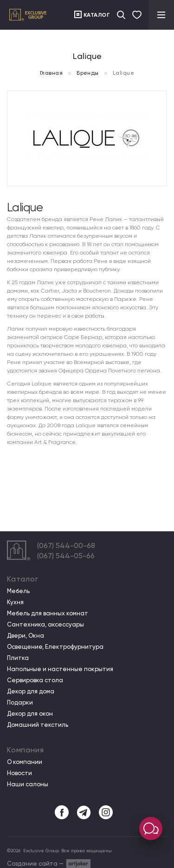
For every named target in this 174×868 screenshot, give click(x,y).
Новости (19, 773)
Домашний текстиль (38, 725)
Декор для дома (31, 692)
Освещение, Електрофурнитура (55, 647)
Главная (51, 73)
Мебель (18, 591)
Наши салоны (28, 784)
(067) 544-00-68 (66, 545)
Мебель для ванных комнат (48, 613)
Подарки (20, 703)
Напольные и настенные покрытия (60, 669)
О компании (25, 762)
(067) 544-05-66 (66, 556)
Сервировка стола (35, 680)
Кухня (15, 602)
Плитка (18, 658)
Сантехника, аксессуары (45, 625)
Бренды (88, 73)
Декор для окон (30, 714)
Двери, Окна (26, 636)
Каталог (97, 15)
